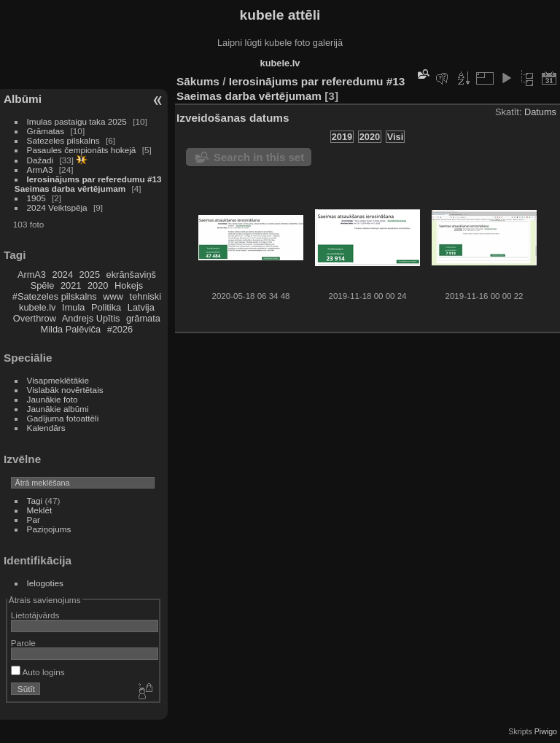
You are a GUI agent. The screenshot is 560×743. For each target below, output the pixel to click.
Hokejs (129, 285)
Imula (73, 307)
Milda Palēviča (71, 329)
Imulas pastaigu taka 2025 (77, 121)
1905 (36, 198)
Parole (23, 643)
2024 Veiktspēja (57, 207)
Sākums (198, 81)
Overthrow (35, 318)
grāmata (143, 318)
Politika (106, 307)
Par (34, 520)
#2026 (120, 329)
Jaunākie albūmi (58, 409)
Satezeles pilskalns (63, 140)
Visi (396, 137)
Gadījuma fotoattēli (63, 418)
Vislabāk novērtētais (65, 390)
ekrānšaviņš (131, 275)
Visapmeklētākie (58, 380)
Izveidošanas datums (233, 118)
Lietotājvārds (35, 615)
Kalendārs (46, 428)
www (113, 296)
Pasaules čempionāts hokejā (82, 150)
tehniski (145, 296)
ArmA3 (40, 170)
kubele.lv (38, 307)
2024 (63, 275)
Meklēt (40, 510)
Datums (540, 112)
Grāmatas (46, 131)
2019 (342, 137)
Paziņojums (49, 529)
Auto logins (38, 672)
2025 (90, 275)
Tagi (35, 501)
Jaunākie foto (52, 399)
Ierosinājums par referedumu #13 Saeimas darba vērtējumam (88, 184)
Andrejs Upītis (91, 318)
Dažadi (40, 160)
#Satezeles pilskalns (55, 296)
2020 (98, 285)
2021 (71, 285)
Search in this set (259, 157)
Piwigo (546, 731)
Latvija (141, 307)
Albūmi (23, 99)
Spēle (43, 285)
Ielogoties (45, 583)
